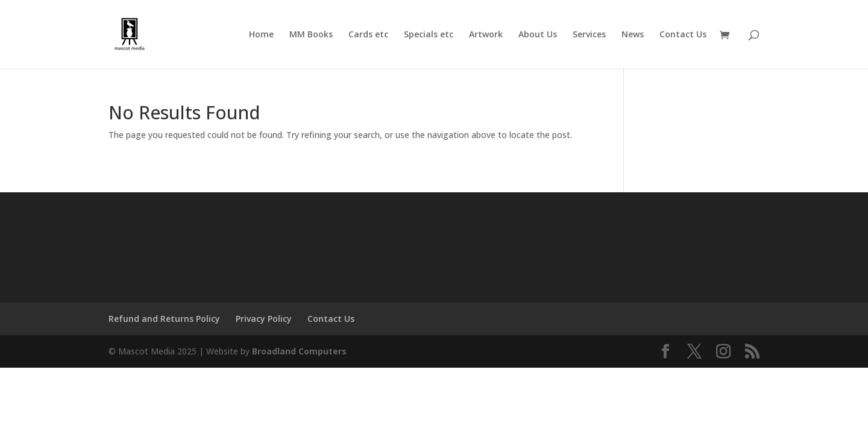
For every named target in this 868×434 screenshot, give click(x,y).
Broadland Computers (299, 351)
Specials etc (429, 35)
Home (261, 35)
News (633, 35)
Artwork (486, 35)
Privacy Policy (264, 319)
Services (589, 35)
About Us (538, 35)
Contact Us (683, 35)
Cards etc (368, 35)
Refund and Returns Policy (164, 319)
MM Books (311, 35)
